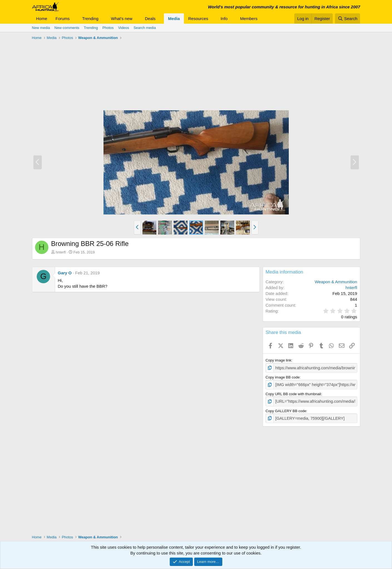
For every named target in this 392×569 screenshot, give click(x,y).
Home (42, 19)
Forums (63, 19)
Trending (90, 19)
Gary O (65, 273)
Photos (108, 28)
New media (41, 28)
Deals (150, 19)
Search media (145, 28)
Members (249, 19)
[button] (74, 19)
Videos (124, 28)
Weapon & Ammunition (336, 282)
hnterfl (61, 252)
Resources (198, 19)
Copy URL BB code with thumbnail (293, 393)
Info (224, 19)
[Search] (348, 19)
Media (174, 19)
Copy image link (279, 360)
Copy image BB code (283, 377)
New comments (67, 28)
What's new (122, 19)
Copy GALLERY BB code (286, 409)
